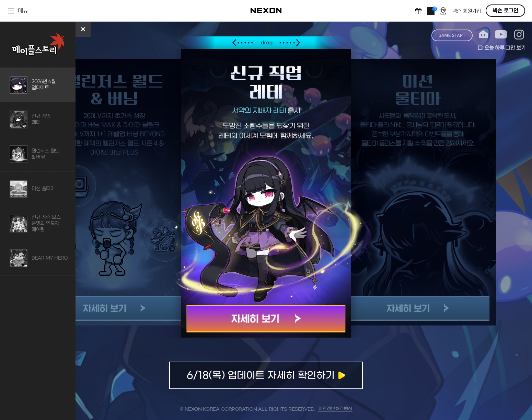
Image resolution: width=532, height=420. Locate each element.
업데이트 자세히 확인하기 (266, 375)
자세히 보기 (266, 319)
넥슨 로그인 (505, 11)
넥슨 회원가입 (467, 11)
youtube (501, 35)
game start (452, 35)
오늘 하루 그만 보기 (501, 48)
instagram (519, 35)
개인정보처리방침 (335, 409)
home (483, 35)
